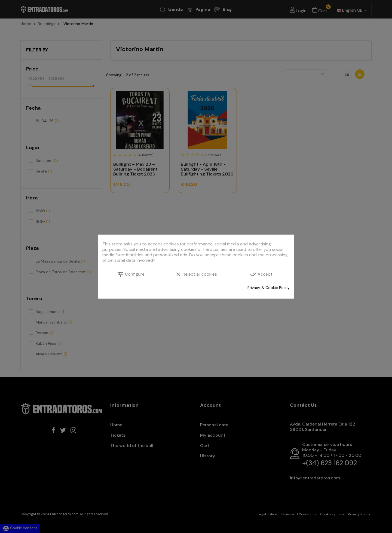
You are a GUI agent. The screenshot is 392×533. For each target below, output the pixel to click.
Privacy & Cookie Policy (269, 288)
